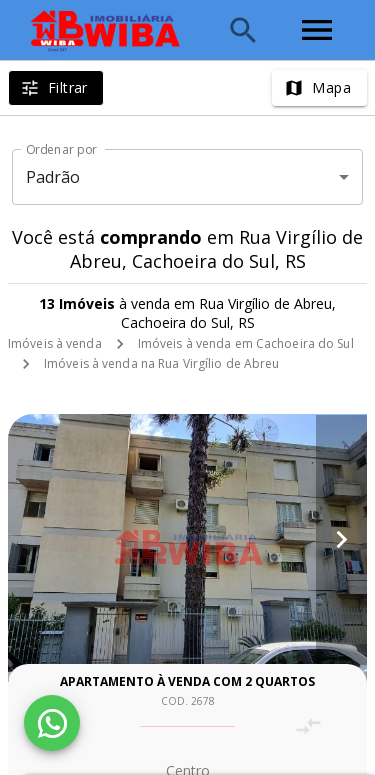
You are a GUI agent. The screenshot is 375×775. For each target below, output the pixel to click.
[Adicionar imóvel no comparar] (308, 726)
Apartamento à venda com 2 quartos (187, 681)
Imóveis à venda (55, 343)
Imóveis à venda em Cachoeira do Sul (246, 343)
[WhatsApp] (52, 723)
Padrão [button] (53, 177)
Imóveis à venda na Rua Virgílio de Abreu (162, 363)
